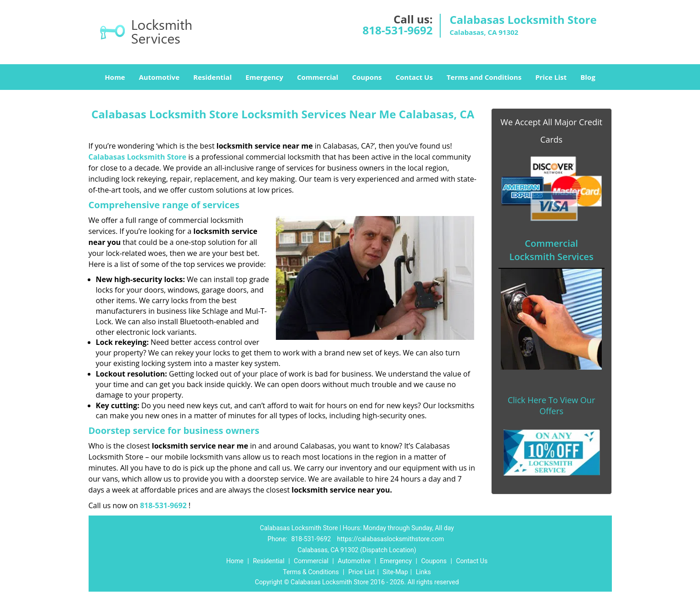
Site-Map (395, 572)
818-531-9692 (398, 30)
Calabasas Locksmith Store (138, 157)
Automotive (159, 77)
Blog (588, 77)
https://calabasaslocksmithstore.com (390, 539)
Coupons (367, 77)
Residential (213, 77)
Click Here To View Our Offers (552, 405)
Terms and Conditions (484, 77)
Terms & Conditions (311, 572)
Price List (551, 77)
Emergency (264, 77)
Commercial (318, 77)
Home (115, 77)
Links (423, 572)
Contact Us (414, 77)
